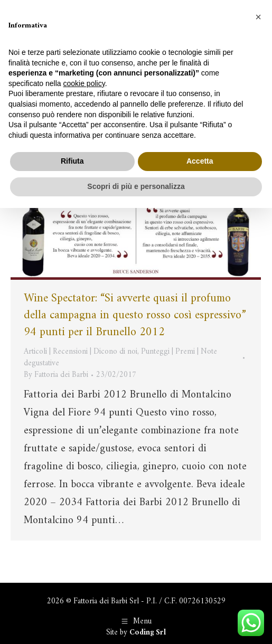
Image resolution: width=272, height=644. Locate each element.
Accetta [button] (200, 161)
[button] (258, 17)
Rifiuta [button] (72, 161)
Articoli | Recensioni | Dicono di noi (81, 352)
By (56, 375)
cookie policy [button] (84, 83)
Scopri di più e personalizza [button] (136, 186)
